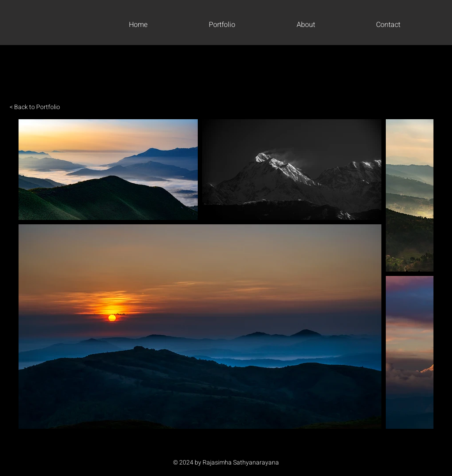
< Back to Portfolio (35, 107)
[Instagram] (226, 446)
